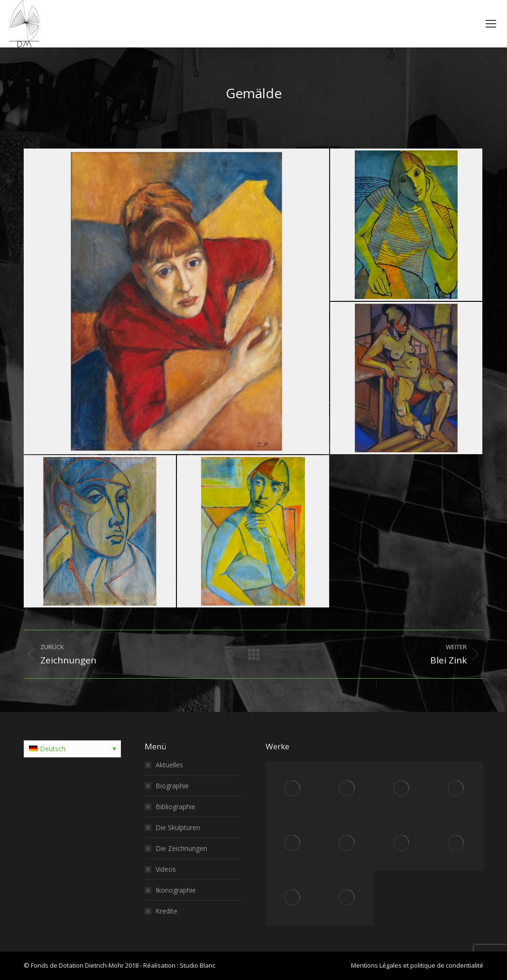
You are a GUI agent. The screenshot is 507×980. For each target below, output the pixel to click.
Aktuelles (169, 765)
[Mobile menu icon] (491, 24)
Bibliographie (175, 807)
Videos (166, 869)
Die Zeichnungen (181, 848)
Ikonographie (176, 890)
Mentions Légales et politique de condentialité (417, 965)
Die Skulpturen (178, 827)
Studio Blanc (198, 965)
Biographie (172, 786)
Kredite (166, 911)
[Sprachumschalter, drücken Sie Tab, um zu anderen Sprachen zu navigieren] (72, 749)
